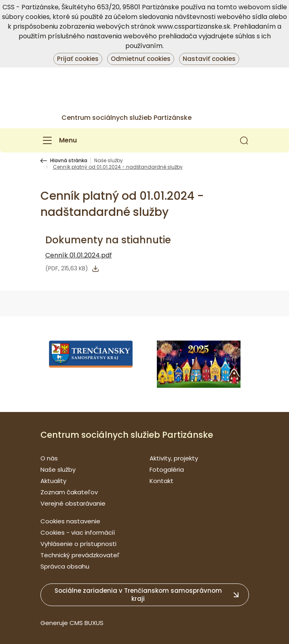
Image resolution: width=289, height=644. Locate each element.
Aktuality (53, 481)
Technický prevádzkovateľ (80, 555)
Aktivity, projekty (174, 458)
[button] (244, 140)
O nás (49, 458)
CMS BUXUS (86, 623)
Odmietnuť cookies (141, 59)
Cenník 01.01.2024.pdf (79, 255)
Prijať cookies (78, 59)
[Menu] (59, 140)
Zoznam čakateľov (69, 492)
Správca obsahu (65, 566)
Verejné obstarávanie (73, 503)
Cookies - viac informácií (78, 532)
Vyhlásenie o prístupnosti (78, 544)
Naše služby (109, 161)
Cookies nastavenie (70, 521)
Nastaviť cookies (209, 59)
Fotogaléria (167, 469)
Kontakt (161, 481)
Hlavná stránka (69, 161)
